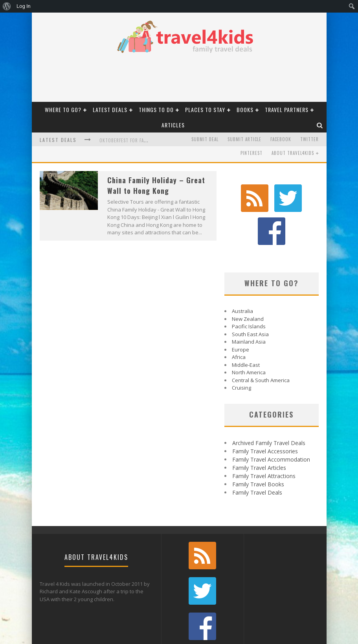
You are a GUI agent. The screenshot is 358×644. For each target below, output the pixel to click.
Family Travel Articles (259, 433)
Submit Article (244, 139)
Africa (239, 322)
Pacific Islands (249, 292)
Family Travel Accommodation (271, 425)
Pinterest (252, 153)
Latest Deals (110, 109)
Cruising (241, 353)
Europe (241, 315)
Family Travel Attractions (264, 441)
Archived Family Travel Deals (269, 408)
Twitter (309, 139)
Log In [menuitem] (24, 6)
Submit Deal (205, 139)
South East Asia (250, 300)
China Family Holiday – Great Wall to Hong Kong (156, 185)
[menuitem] (7, 6)
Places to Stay (205, 109)
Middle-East (246, 330)
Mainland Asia (249, 307)
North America (249, 338)
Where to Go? (63, 109)
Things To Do (156, 109)
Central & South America (261, 346)
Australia (242, 276)
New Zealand (248, 284)
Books (245, 109)
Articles (173, 125)
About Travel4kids (293, 153)
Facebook (281, 139)
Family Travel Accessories (265, 417)
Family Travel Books (258, 450)
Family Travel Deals (257, 458)
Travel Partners (287, 109)
